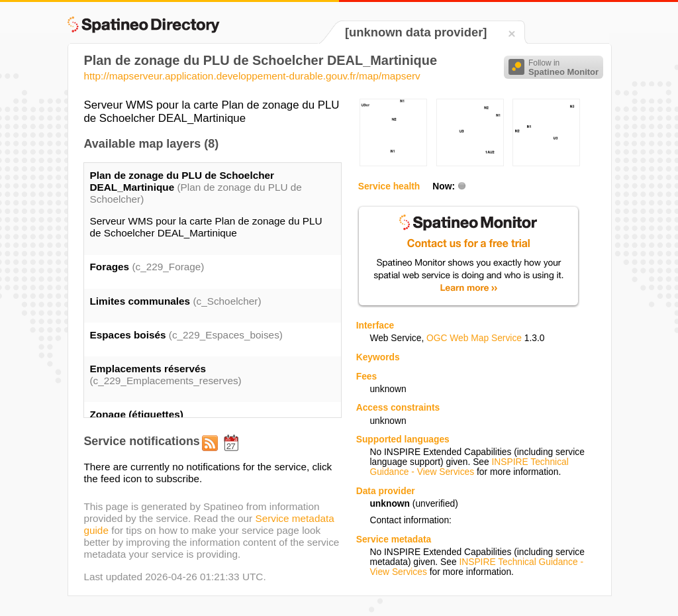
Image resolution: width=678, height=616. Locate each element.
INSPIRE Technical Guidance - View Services (469, 467)
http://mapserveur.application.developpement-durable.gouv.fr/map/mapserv (252, 76)
